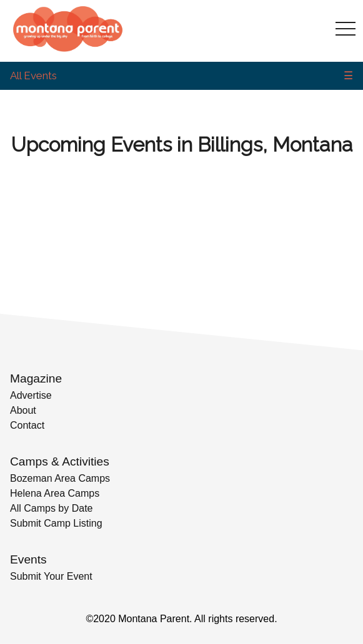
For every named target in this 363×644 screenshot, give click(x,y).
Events (28, 559)
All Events (33, 76)
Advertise (31, 395)
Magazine (36, 378)
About (23, 410)
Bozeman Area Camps (60, 478)
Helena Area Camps (55, 493)
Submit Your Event (51, 576)
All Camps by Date (52, 508)
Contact (27, 425)
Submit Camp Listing (56, 523)
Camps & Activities (60, 461)
